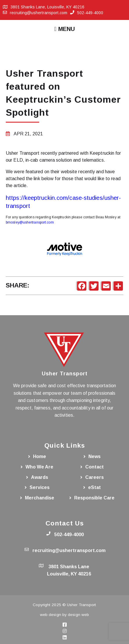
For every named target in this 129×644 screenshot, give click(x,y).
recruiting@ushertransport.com (39, 13)
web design (51, 615)
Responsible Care (94, 498)
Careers (95, 477)
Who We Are (39, 467)
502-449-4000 (90, 13)
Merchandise (40, 498)
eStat (95, 487)
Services (40, 487)
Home (40, 456)
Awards (40, 477)
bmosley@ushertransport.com (30, 222)
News (95, 456)
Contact (95, 467)
